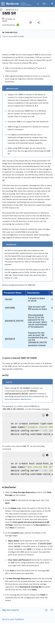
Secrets (28, 399)
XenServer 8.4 (12, 10)
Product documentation (26, 4)
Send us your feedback (13, 619)
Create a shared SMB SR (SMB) (15, 36)
